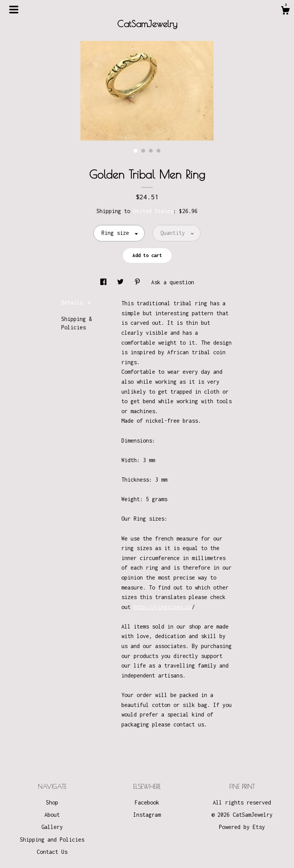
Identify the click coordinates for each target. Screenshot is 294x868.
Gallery (52, 827)
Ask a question (173, 282)
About (52, 815)
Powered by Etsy (242, 827)
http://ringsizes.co (163, 607)
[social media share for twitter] (122, 282)
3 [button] (151, 151)
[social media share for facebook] (105, 282)
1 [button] (136, 151)
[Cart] (285, 11)
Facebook (147, 802)
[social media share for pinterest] (139, 282)
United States (153, 211)
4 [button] (158, 151)
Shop (52, 802)
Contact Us (52, 852)
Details (76, 302)
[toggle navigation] (14, 10)
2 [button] (143, 151)
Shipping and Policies (52, 840)
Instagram (147, 815)
